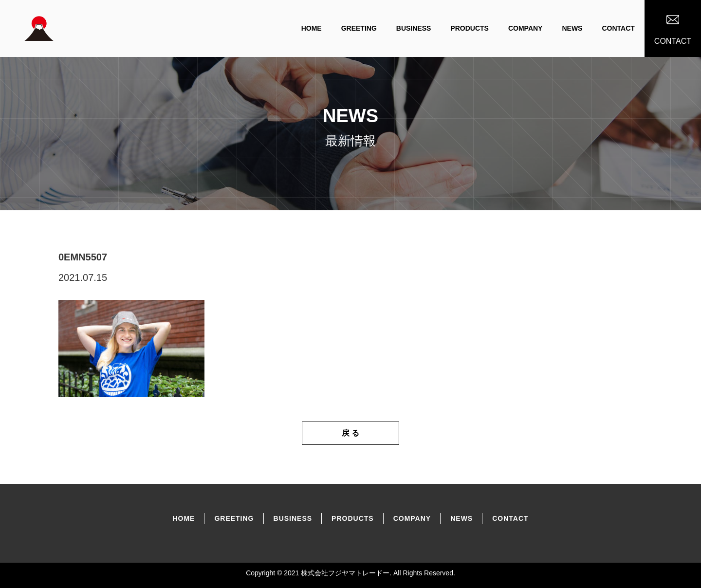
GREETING (359, 28)
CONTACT (618, 28)
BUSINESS (414, 28)
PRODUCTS (470, 28)
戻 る (350, 433)
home (312, 28)
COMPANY (526, 28)
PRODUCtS (353, 518)
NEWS (572, 28)
